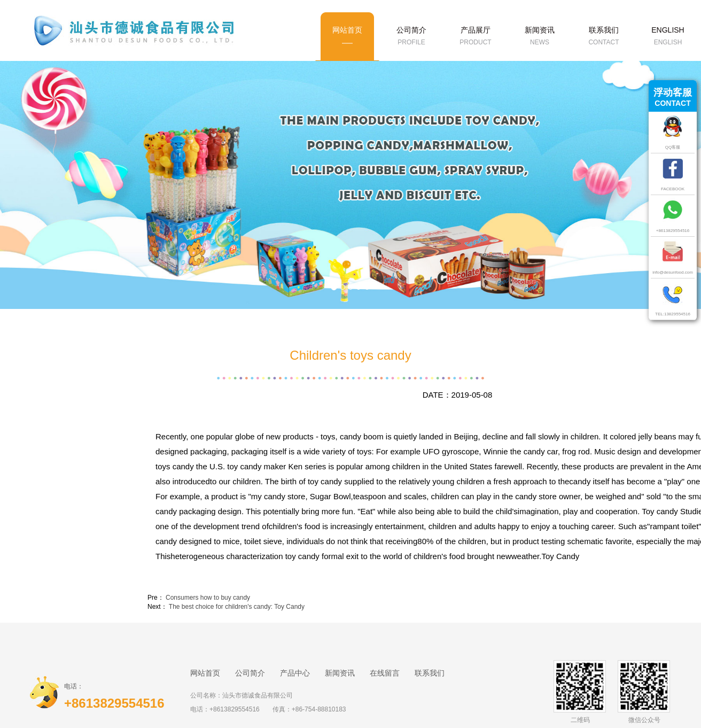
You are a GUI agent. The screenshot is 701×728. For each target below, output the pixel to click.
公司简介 (250, 673)
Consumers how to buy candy (208, 598)
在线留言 (385, 673)
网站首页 (205, 673)
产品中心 (295, 673)
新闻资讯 (340, 673)
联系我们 (430, 673)
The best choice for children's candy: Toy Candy (237, 607)
